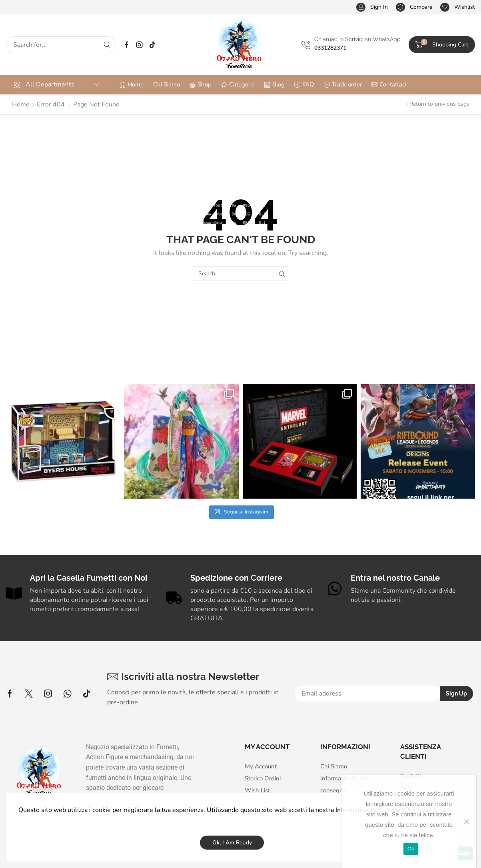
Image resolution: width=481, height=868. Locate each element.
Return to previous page (439, 104)
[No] (466, 822)
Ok (411, 849)
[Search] (107, 45)
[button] (372, 7)
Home (21, 104)
